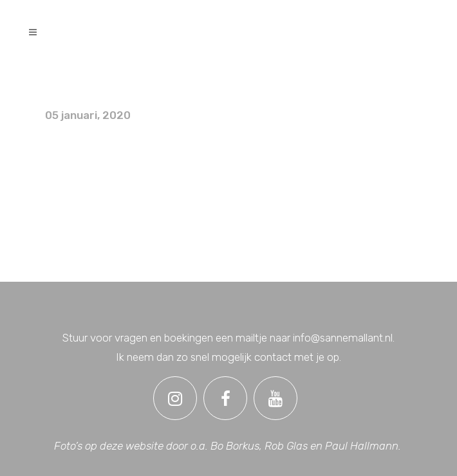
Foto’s (65, 83)
